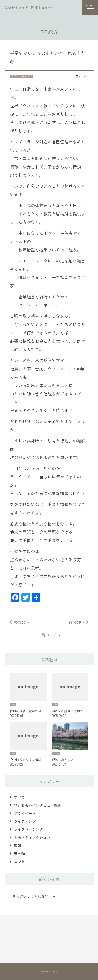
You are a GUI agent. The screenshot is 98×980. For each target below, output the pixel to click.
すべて (19, 797)
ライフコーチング (28, 829)
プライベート (25, 813)
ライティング (25, 822)
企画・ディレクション (32, 837)
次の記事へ (22, 622)
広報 (18, 846)
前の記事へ (77, 622)
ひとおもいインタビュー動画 (38, 805)
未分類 (19, 854)
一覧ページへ (49, 635)
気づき (19, 862)
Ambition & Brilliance (28, 7)
